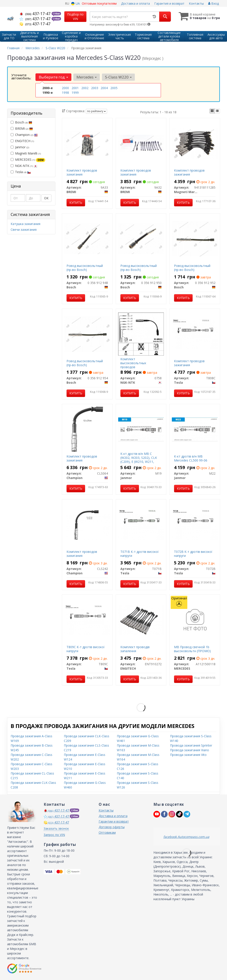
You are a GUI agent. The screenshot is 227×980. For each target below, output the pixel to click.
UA (75, 3)
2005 (114, 88)
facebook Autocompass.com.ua (186, 837)
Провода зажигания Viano (190, 750)
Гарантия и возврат (169, 3)
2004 (104, 88)
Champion (24, 135)
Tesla (21, 172)
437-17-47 (36, 14)
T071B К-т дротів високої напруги (140, 554)
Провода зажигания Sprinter (191, 745)
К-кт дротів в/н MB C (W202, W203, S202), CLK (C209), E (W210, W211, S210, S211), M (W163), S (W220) (139, 462)
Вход (213, 3)
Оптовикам (107, 832)
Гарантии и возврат (114, 821)
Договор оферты (112, 827)
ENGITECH (22, 141)
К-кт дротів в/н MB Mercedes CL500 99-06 (191, 458)
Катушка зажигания (25, 224)
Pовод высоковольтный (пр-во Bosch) (85, 268)
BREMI (22, 128)
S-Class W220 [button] (118, 77)
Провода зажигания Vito (188, 755)
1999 (75, 93)
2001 (75, 88)
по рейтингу (96, 111)
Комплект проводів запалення (135, 649)
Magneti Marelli (26, 153)
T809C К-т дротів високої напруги (86, 649)
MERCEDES (28, 160)
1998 (65, 93)
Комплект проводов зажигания (82, 172)
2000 (65, 88)
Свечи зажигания (24, 230)
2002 (85, 88)
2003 (95, 88)
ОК (46, 198)
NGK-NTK (24, 166)
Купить (76, 202)
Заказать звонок (56, 828)
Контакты (196, 3)
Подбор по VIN (75, 17)
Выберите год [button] (53, 77)
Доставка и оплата (135, 3)
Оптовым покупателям (99, 3)
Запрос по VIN (54, 835)
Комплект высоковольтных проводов (133, 363)
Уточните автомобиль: (21, 76)
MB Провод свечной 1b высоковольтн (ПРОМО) (192, 649)
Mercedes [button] (87, 77)
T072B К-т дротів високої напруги (193, 554)
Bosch (21, 122)
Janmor (20, 147)
